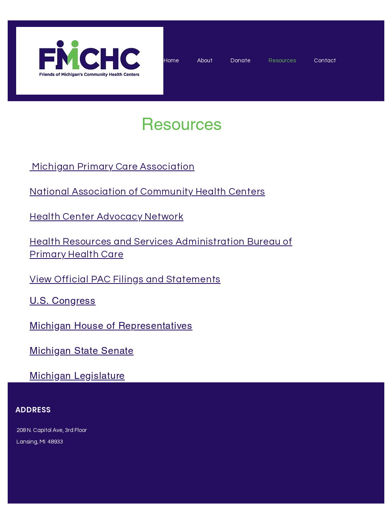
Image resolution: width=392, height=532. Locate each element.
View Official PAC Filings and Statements (125, 279)
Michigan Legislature (77, 376)
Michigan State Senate (82, 351)
